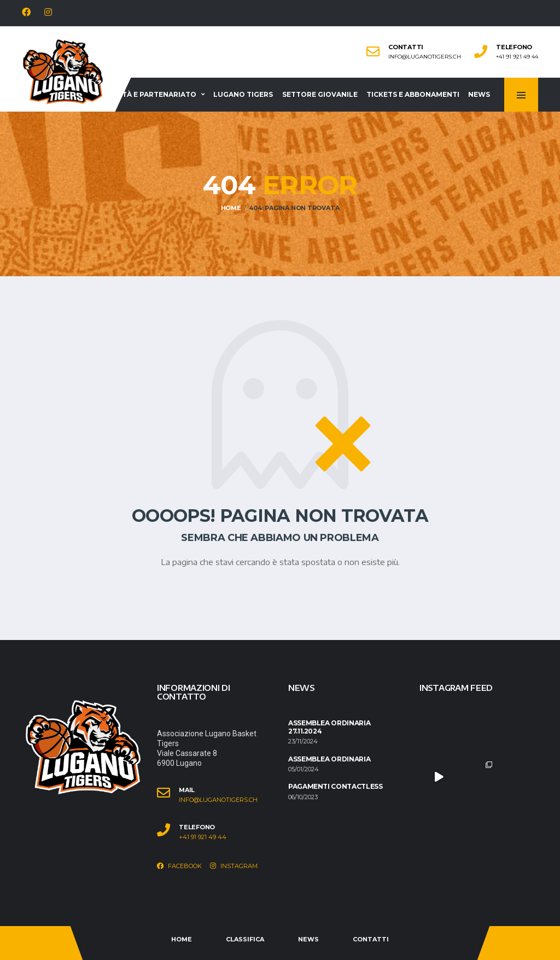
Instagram (234, 866)
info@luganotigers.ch (425, 57)
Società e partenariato (148, 94)
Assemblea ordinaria (329, 759)
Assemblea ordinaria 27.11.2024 (329, 727)
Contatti (371, 939)
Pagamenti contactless (335, 786)
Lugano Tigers (243, 94)
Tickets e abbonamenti (413, 94)
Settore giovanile (320, 94)
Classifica (245, 939)
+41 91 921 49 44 (517, 57)
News (479, 94)
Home (182, 939)
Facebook (179, 866)
